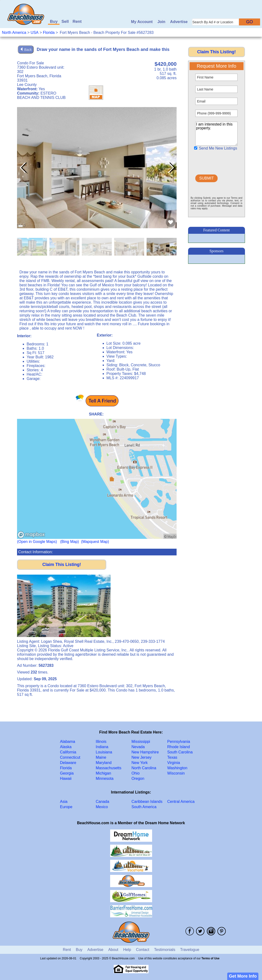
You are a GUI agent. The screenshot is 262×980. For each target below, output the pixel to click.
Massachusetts (109, 768)
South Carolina (180, 752)
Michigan (103, 773)
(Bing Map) (70, 542)
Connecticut (70, 757)
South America (144, 807)
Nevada (138, 747)
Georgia (67, 773)
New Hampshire (145, 752)
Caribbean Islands (147, 802)
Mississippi (141, 742)
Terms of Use (211, 958)
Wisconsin (176, 773)
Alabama (68, 742)
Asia (64, 802)
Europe (66, 807)
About (113, 950)
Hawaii (66, 779)
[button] (171, 168)
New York (140, 763)
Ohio (136, 773)
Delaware (68, 763)
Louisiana (104, 752)
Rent (77, 21)
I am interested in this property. (216, 134)
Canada (102, 802)
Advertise (179, 22)
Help (127, 950)
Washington (177, 768)
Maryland (104, 763)
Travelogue (190, 950)
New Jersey (142, 757)
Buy (54, 21)
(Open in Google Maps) (37, 542)
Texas (172, 757)
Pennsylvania (179, 742)
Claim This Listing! (62, 565)
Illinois (101, 742)
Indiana (102, 747)
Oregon (138, 779)
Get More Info (243, 976)
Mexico (102, 807)
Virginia (174, 763)
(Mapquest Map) (95, 542)
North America (14, 33)
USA (35, 33)
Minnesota (105, 779)
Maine (101, 757)
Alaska (66, 747)
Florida (49, 33)
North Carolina (144, 768)
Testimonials (165, 950)
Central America (181, 802)
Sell (65, 21)
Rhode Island (179, 747)
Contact (143, 950)
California (68, 752)
